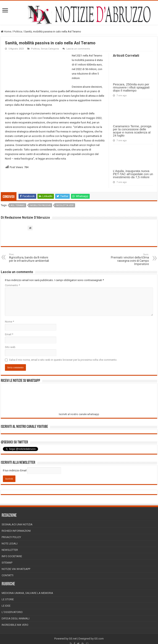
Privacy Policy (11, 537)
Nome (9, 322)
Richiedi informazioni (16, 531)
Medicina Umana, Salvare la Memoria (27, 593)
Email (9, 334)
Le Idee (6, 606)
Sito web (10, 347)
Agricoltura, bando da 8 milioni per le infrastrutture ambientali (30, 258)
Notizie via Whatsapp (16, 569)
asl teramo (18, 205)
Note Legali (10, 544)
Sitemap (7, 563)
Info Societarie (12, 556)
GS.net (73, 639)
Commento (12, 285)
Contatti (8, 575)
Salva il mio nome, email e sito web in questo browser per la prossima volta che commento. (63, 360)
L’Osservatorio (12, 612)
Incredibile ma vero (15, 625)
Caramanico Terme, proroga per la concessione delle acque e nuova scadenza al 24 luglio (132, 131)
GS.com (99, 639)
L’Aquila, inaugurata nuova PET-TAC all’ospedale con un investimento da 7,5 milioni (133, 174)
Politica (18, 32)
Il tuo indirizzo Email (15, 470)
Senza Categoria (50, 49)
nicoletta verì (65, 205)
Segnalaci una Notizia (17, 524)
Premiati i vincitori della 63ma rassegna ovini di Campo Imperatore (128, 259)
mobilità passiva (40, 205)
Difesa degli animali (16, 618)
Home (6, 32)
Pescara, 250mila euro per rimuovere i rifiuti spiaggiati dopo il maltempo (131, 87)
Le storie (8, 599)
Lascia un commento (78, 49)
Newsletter (10, 550)
